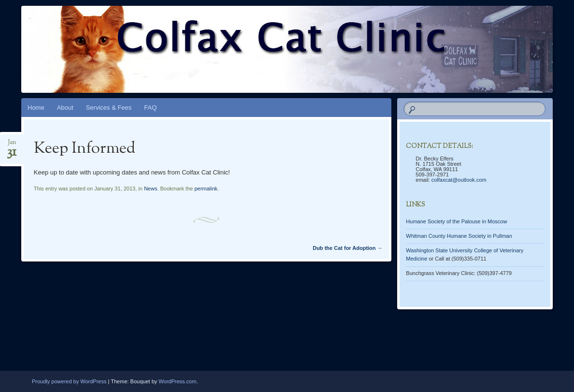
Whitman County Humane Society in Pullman (459, 236)
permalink (206, 189)
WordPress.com (177, 381)
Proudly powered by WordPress (69, 381)
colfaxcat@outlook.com (459, 180)
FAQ (150, 108)
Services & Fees (109, 108)
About (65, 108)
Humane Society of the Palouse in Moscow (456, 221)
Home (36, 108)
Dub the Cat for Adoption (347, 248)
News (151, 189)
